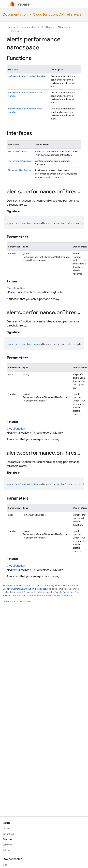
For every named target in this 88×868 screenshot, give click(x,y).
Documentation (15, 15)
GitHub (6, 850)
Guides (7, 828)
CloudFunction (16, 288)
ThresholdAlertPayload (20, 170)
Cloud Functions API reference (57, 15)
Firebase (11, 27)
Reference (17, 31)
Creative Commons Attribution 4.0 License (24, 589)
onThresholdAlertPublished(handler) (27, 76)
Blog (5, 865)
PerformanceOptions (19, 161)
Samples (7, 839)
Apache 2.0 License (23, 592)
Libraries (7, 845)
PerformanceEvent (18, 151)
